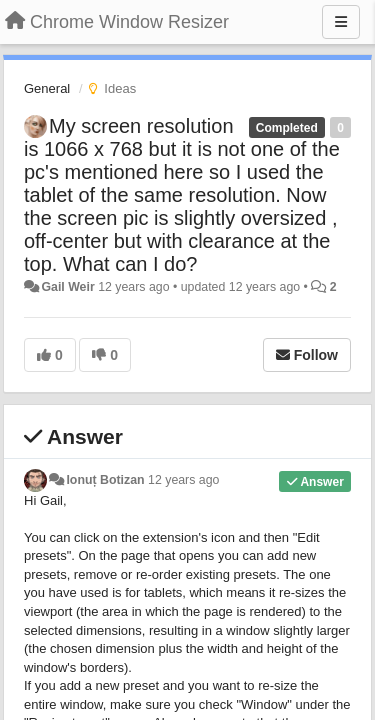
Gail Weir (67, 287)
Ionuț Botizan (105, 480)
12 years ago (183, 480)
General (47, 88)
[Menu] (341, 22)
